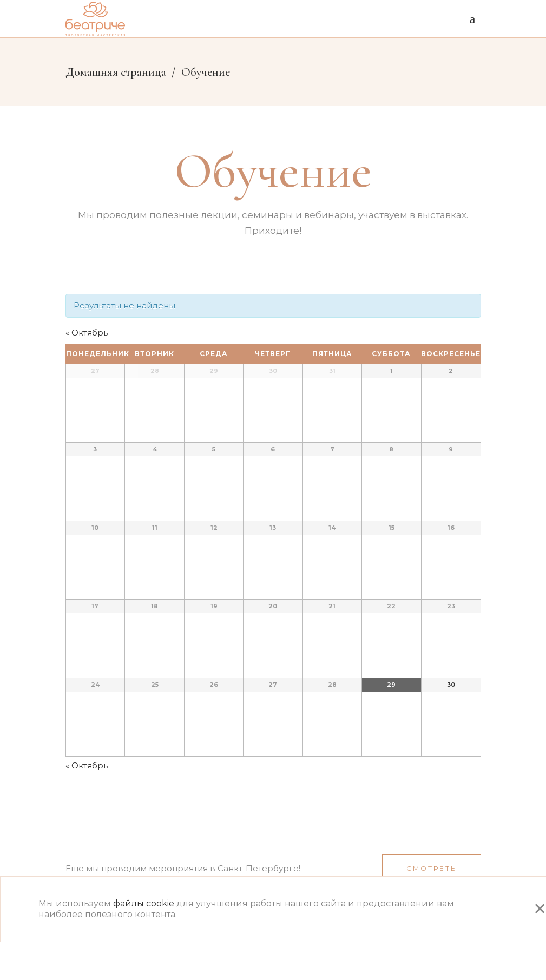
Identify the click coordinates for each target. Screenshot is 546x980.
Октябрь (87, 333)
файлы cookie (144, 903)
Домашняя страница (116, 72)
